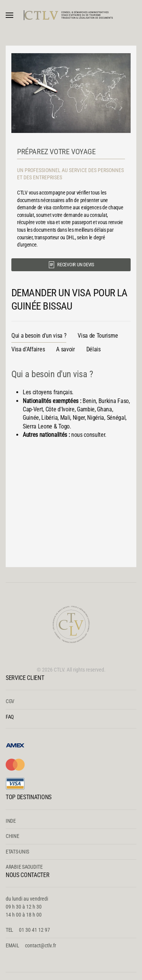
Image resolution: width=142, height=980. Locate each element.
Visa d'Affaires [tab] (28, 349)
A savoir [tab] (65, 349)
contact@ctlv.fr (41, 945)
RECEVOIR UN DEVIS (71, 265)
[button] (9, 15)
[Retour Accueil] (71, 15)
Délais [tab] (94, 349)
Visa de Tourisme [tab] (98, 336)
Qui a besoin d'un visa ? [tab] (39, 336)
